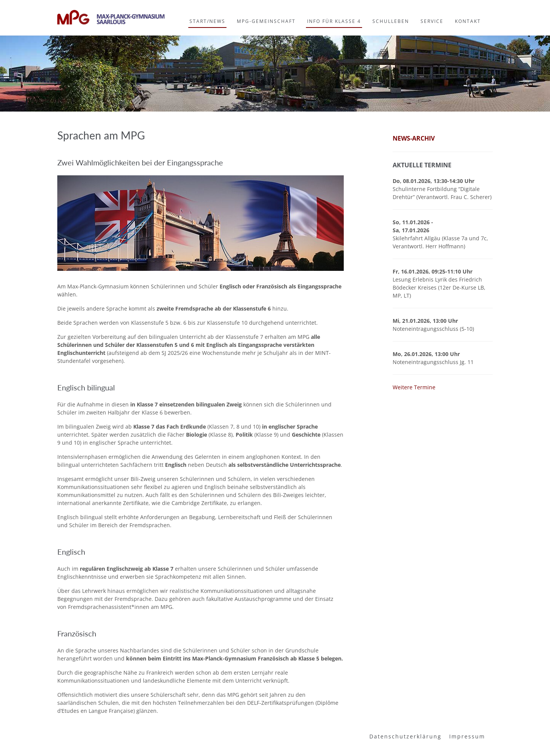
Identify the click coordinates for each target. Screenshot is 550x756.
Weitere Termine (414, 387)
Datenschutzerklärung (405, 736)
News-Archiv (414, 138)
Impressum (467, 736)
